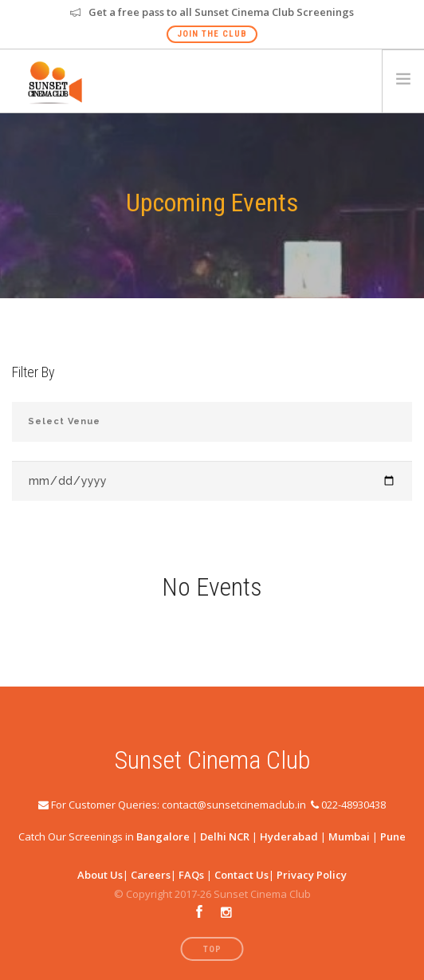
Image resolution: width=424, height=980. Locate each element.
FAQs (191, 875)
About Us (100, 875)
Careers (151, 875)
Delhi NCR (225, 836)
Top (212, 949)
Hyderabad (289, 836)
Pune (393, 836)
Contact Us (241, 875)
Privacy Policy (312, 875)
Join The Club (212, 34)
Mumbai (349, 836)
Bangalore (163, 836)
